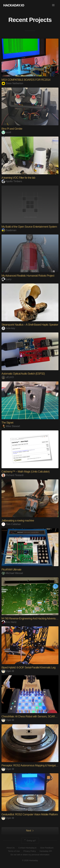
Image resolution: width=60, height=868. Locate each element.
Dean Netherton (12, 83)
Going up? (30, 841)
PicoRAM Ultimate (11, 570)
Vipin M (8, 671)
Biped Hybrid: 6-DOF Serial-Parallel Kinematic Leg (28, 667)
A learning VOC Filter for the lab (18, 178)
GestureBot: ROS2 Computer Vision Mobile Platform (30, 814)
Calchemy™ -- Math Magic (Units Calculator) (26, 472)
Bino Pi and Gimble (12, 129)
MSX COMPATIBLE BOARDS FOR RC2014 (26, 80)
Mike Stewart (11, 426)
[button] (53, 5)
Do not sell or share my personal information (30, 855)
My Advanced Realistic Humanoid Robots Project (28, 276)
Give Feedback (47, 848)
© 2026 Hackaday (30, 860)
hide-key (8, 328)
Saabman (9, 230)
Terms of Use (14, 851)
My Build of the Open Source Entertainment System (29, 227)
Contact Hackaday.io (27, 848)
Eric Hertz (9, 622)
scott (6, 132)
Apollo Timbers (12, 181)
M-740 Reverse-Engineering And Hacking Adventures (30, 619)
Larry (6, 279)
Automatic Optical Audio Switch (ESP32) (23, 374)
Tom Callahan (11, 524)
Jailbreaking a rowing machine (18, 521)
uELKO (8, 377)
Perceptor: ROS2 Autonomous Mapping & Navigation (30, 765)
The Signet (7, 423)
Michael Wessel (12, 573)
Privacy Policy (30, 851)
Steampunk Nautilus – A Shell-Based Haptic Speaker (30, 325)
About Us (11, 848)
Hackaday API (46, 851)
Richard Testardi (12, 475)
